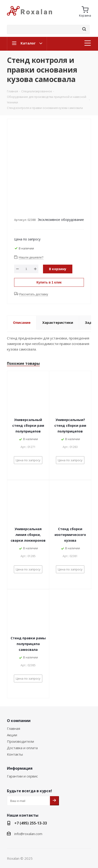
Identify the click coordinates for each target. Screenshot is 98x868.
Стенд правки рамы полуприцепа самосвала (28, 644)
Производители (20, 741)
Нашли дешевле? (31, 257)
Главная (14, 728)
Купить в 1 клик (49, 282)
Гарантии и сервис (22, 776)
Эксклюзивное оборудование (61, 220)
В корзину (58, 269)
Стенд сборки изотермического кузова (70, 535)
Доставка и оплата (22, 748)
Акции (12, 735)
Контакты (15, 754)
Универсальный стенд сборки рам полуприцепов (28, 425)
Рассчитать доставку (34, 294)
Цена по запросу (27, 239)
